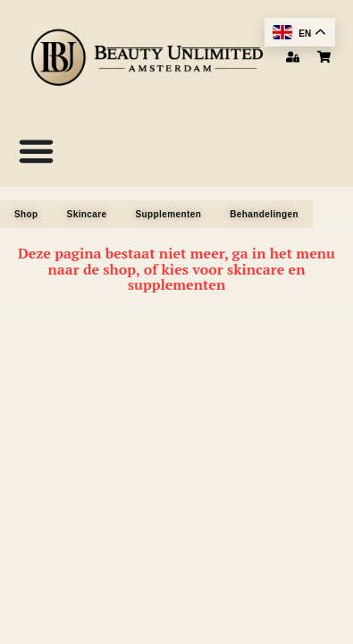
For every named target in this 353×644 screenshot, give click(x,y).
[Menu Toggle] (36, 151)
